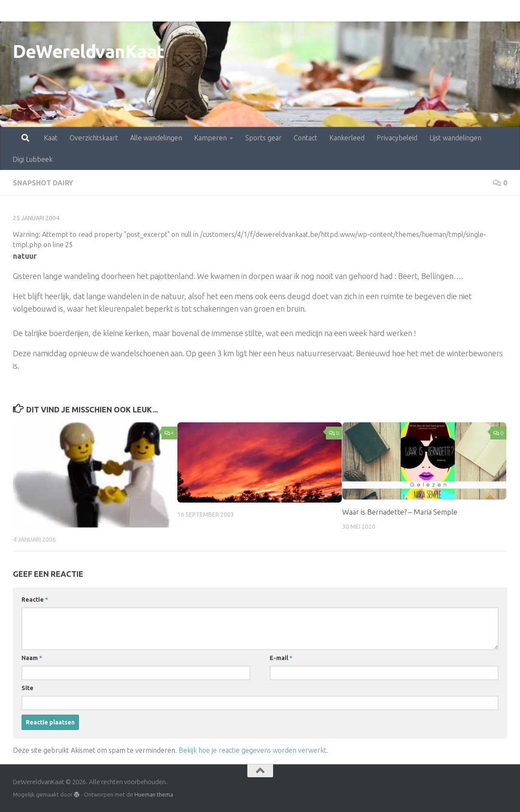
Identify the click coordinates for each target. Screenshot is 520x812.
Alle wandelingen (118, 11)
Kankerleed (309, 11)
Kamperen (173, 11)
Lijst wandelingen (418, 11)
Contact (268, 11)
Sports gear (226, 11)
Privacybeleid (359, 11)
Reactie (35, 600)
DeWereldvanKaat (89, 51)
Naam (32, 658)
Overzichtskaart (56, 11)
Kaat (13, 11)
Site (27, 688)
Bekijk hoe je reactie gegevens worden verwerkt (252, 750)
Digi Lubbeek (476, 11)
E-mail (281, 658)
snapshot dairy (43, 183)
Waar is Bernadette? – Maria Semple (400, 512)
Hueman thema (154, 794)
